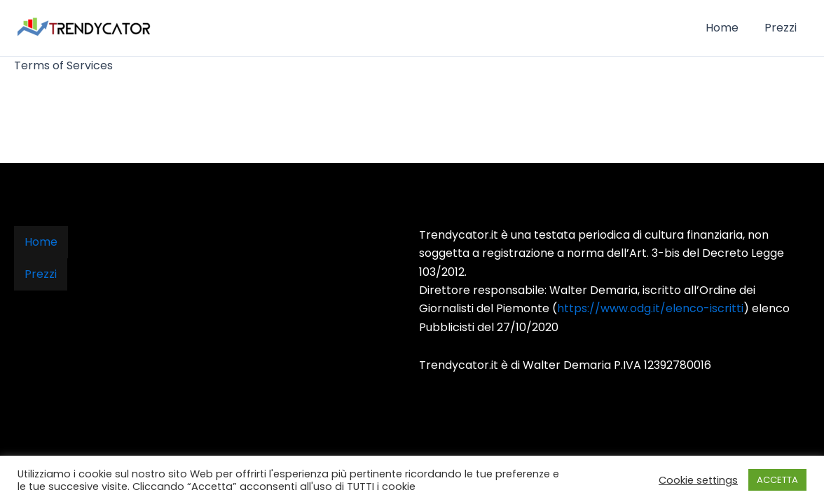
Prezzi (783, 28)
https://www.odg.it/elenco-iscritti (650, 308)
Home (728, 28)
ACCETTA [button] (777, 480)
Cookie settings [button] (698, 480)
